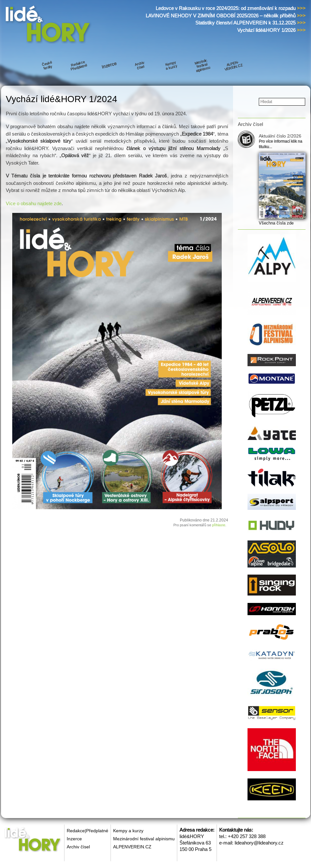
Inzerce (74, 839)
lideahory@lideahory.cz (259, 843)
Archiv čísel (78, 847)
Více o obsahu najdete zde (34, 203)
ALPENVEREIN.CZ (132, 847)
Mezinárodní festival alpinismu (144, 839)
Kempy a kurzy (128, 831)
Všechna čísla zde (276, 223)
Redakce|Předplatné (87, 831)
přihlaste (219, 525)
